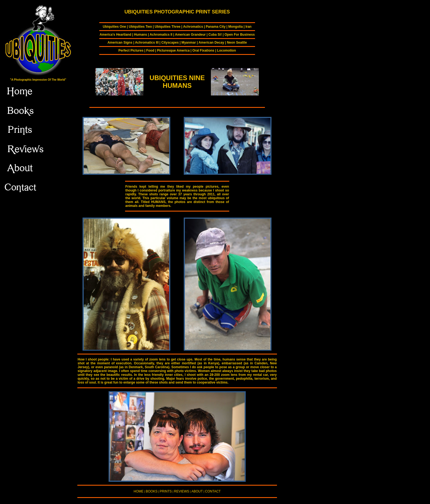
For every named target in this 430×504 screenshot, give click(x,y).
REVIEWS (182, 491)
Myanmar (189, 43)
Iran (248, 27)
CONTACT (213, 491)
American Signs (120, 43)
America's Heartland (115, 35)
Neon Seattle (237, 43)
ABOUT (197, 491)
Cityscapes (170, 43)
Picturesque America (173, 50)
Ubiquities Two (140, 27)
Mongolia (235, 27)
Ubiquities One (114, 27)
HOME (138, 491)
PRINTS (166, 491)
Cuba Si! (215, 35)
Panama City (216, 27)
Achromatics (193, 27)
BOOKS (152, 491)
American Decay (211, 43)
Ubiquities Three (168, 27)
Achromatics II (161, 35)
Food (150, 50)
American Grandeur (190, 35)
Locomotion (227, 50)
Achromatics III (147, 43)
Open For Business (240, 35)
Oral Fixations (203, 50)
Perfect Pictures (131, 50)
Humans (141, 35)
